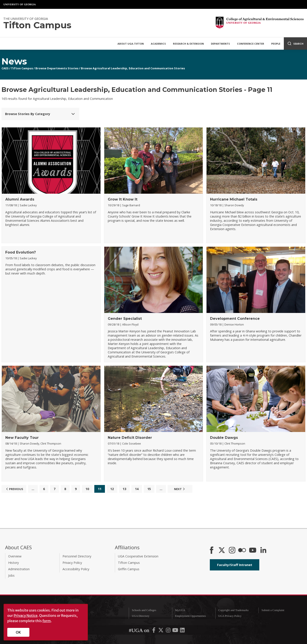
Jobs (11, 575)
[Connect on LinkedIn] (263, 551)
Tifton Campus (22, 68)
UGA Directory (141, 616)
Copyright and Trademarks (233, 610)
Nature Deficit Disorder (130, 438)
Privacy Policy (72, 563)
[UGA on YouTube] (176, 631)
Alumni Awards (20, 199)
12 (112, 489)
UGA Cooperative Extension (138, 556)
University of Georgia (20, 4)
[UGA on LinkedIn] (182, 631)
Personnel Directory (77, 556)
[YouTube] (253, 551)
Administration (19, 569)
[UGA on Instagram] (169, 631)
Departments (220, 44)
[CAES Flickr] (242, 551)
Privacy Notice (26, 616)
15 (149, 489)
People (276, 44)
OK (18, 632)
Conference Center (251, 44)
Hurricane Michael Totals (234, 199)
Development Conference (235, 319)
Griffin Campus (129, 569)
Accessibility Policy (76, 569)
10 (87, 489)
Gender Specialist (125, 319)
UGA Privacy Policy (230, 616)
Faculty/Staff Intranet (235, 565)
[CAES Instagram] (232, 551)
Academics (158, 44)
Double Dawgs (224, 438)
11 (100, 489)
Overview (15, 556)
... (33, 489)
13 (124, 489)
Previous (14, 489)
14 (137, 489)
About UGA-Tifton (131, 44)
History (13, 563)
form (47, 621)
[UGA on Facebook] (154, 631)
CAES (5, 68)
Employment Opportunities (191, 616)
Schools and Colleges (144, 610)
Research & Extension (188, 44)
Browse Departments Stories (57, 68)
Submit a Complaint (273, 610)
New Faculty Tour (22, 438)
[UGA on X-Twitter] (161, 631)
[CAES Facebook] (212, 551)
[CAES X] (222, 551)
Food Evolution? (21, 252)
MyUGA (180, 610)
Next (180, 489)
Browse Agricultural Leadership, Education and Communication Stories (133, 68)
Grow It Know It (123, 199)
